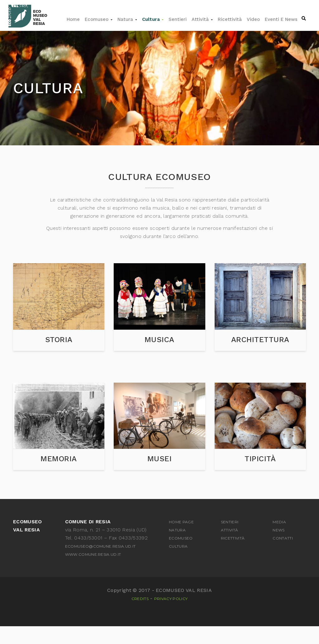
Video (253, 19)
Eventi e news (281, 19)
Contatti (283, 556)
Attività (202, 19)
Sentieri (178, 19)
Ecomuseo (99, 19)
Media (279, 540)
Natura (127, 19)
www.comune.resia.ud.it (93, 572)
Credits (140, 617)
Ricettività (230, 19)
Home (73, 19)
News (279, 548)
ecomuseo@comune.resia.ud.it (100, 564)
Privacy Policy (171, 617)
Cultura (153, 19)
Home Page (181, 540)
